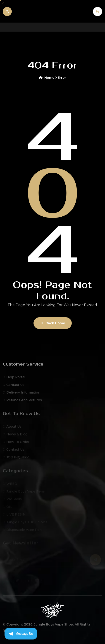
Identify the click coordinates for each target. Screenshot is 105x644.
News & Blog (15, 436)
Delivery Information (21, 395)
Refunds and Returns (22, 402)
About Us (12, 428)
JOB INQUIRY (16, 459)
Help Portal (14, 379)
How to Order (16, 444)
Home (48, 78)
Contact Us (14, 387)
